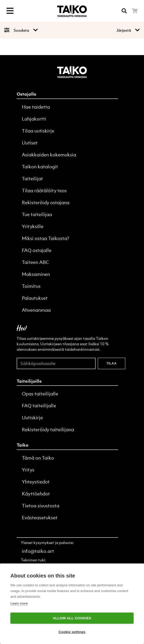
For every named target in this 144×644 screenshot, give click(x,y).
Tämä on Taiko (38, 458)
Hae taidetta (36, 107)
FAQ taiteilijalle (39, 406)
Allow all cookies (72, 618)
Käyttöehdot (36, 494)
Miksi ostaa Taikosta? (45, 238)
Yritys (28, 470)
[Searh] (124, 11)
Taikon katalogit (40, 167)
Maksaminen (36, 274)
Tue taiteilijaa (37, 214)
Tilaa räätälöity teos (44, 191)
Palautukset (35, 298)
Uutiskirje (32, 418)
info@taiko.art (38, 551)
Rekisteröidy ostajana (46, 203)
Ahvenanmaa (36, 310)
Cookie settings (72, 632)
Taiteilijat (32, 179)
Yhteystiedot (36, 482)
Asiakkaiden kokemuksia (49, 155)
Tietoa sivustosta (41, 506)
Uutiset (30, 143)
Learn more (19, 603)
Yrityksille (33, 226)
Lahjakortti (34, 119)
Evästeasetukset (40, 518)
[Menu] (10, 11)
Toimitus (31, 286)
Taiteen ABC (35, 262)
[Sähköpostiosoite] (56, 363)
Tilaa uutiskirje (38, 131)
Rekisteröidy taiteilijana (48, 430)
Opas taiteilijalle (40, 394)
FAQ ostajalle (37, 250)
